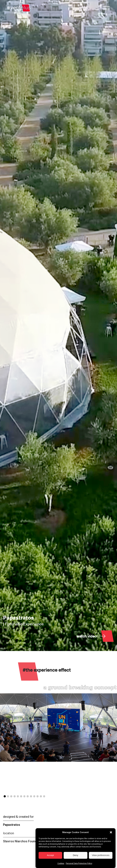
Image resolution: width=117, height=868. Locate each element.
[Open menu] (106, 8)
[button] (111, 843)
